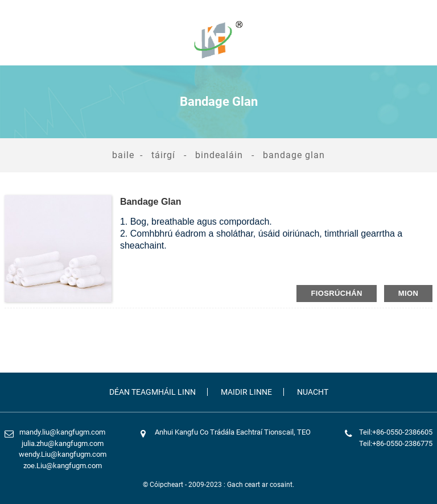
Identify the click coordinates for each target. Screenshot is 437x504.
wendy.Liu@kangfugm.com (63, 454)
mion (408, 293)
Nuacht (313, 392)
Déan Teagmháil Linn (152, 392)
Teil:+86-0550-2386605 (396, 432)
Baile (123, 155)
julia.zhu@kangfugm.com (63, 443)
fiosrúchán (336, 293)
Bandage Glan (294, 155)
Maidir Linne (246, 392)
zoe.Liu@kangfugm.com (63, 466)
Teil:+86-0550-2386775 (396, 443)
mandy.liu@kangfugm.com (62, 432)
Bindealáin (219, 155)
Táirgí (163, 155)
